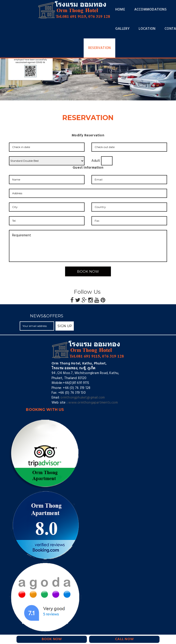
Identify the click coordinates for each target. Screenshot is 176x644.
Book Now (88, 271)
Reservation (99, 48)
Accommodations (150, 10)
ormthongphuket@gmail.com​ (83, 398)
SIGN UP (65, 326)
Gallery (122, 29)
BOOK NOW (52, 639)
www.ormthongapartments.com (93, 403)
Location (147, 29)
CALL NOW (124, 639)
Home (120, 10)
